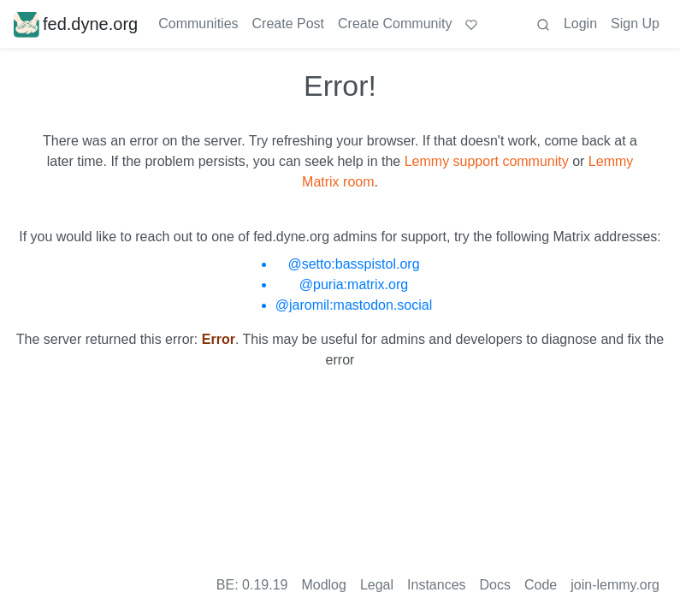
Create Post (288, 24)
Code (541, 585)
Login (580, 24)
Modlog (323, 585)
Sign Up (635, 24)
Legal (377, 585)
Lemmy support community (487, 161)
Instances (436, 585)
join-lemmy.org (615, 585)
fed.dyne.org (76, 24)
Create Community (395, 24)
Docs (495, 585)
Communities (198, 24)
